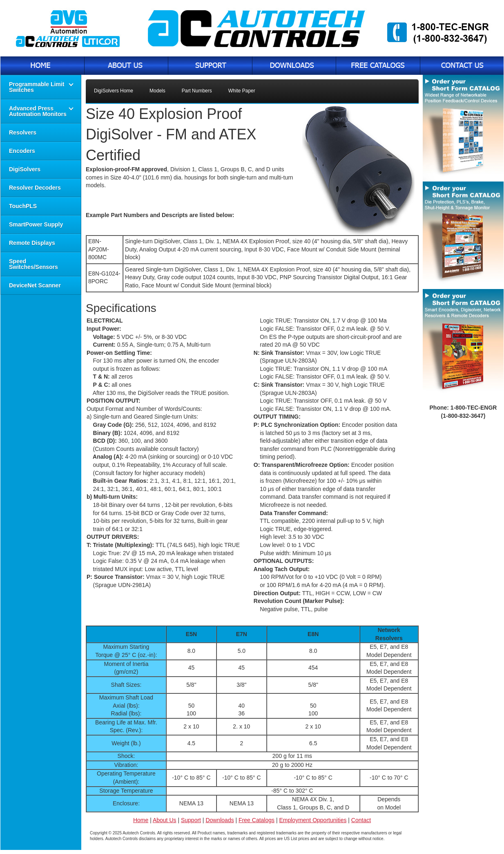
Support (191, 820)
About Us (165, 820)
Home (141, 820)
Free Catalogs (256, 820)
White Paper (242, 91)
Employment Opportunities (313, 820)
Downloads (220, 820)
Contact (361, 820)
